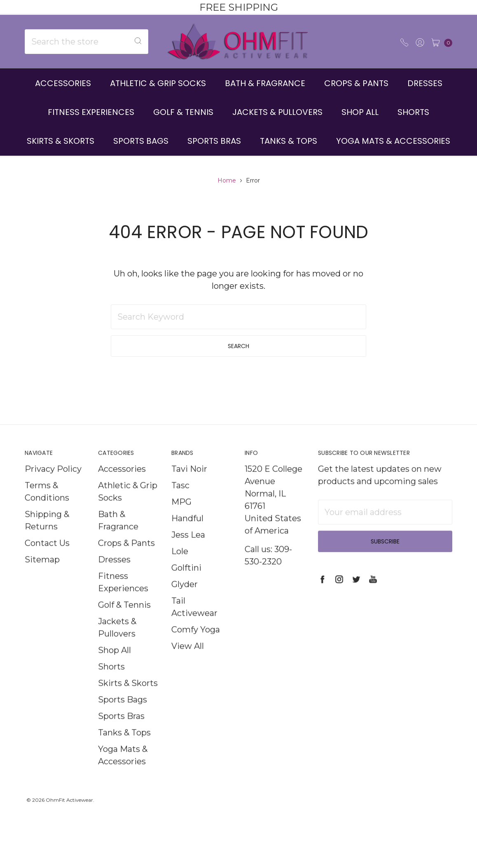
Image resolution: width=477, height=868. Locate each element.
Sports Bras (214, 141)
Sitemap (42, 573)
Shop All (360, 112)
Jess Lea (188, 549)
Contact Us (47, 557)
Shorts (413, 112)
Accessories (63, 83)
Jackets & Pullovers (277, 112)
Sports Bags (141, 141)
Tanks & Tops (289, 141)
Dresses (425, 83)
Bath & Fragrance (265, 83)
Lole (180, 565)
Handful (187, 532)
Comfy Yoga (196, 643)
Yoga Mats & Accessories (393, 141)
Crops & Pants (356, 83)
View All (188, 660)
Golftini (186, 582)
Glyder (185, 598)
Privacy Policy (53, 483)
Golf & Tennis (183, 112)
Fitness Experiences (91, 112)
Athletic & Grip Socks (158, 83)
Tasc (180, 499)
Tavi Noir (189, 483)
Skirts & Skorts (61, 141)
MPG (181, 516)
